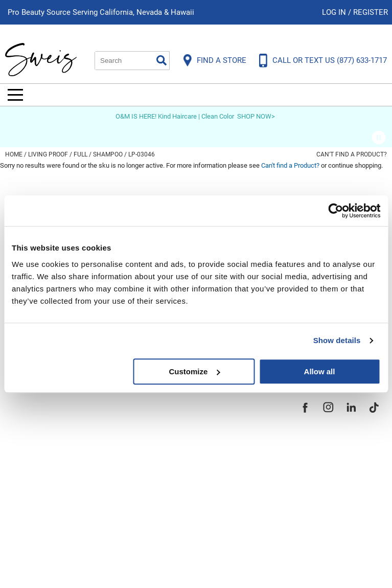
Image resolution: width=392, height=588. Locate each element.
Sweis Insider (184, 491)
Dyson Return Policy (50, 456)
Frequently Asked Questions (69, 404)
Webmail (25, 526)
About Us (175, 404)
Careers (172, 456)
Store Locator (185, 473)
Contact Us (30, 421)
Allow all (320, 371)
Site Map (174, 439)
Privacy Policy (37, 473)
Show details (337, 340)
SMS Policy (30, 491)
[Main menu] (15, 95)
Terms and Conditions (55, 508)
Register (371, 12)
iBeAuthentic (211, 564)
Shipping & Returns (48, 439)
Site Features (184, 421)
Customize (194, 371)
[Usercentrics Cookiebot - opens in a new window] (336, 211)
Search (162, 60)
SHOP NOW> (256, 116)
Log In (335, 12)
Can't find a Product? (352, 154)
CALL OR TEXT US (330, 60)
